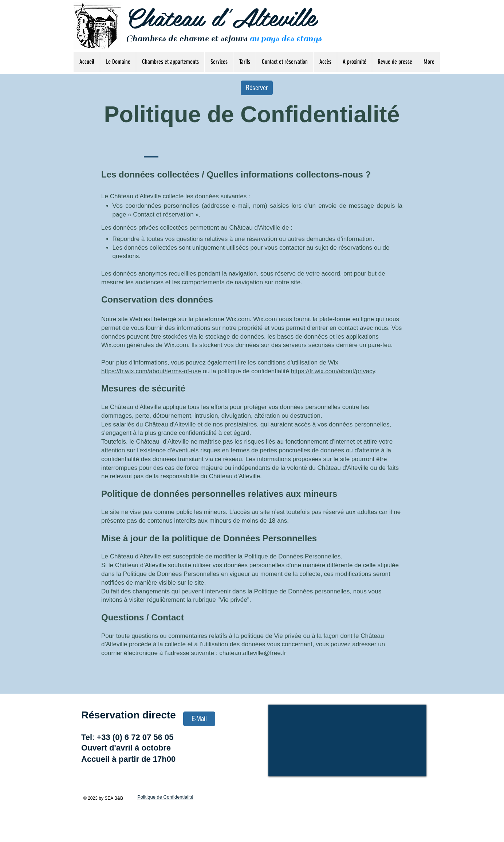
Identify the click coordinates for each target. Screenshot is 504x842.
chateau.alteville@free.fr (253, 653)
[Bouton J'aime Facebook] (415, 36)
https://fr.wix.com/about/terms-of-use (151, 371)
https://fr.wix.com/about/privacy (333, 371)
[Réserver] (257, 88)
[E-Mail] (199, 719)
